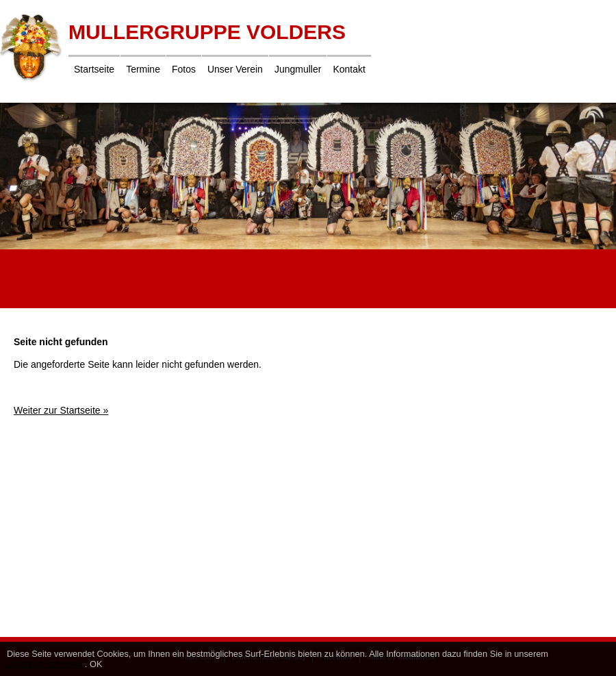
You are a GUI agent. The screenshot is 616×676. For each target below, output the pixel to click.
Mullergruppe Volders (207, 32)
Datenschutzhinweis (46, 664)
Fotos (184, 69)
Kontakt (349, 69)
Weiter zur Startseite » (61, 410)
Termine (143, 69)
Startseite (94, 69)
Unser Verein (235, 69)
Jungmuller (298, 69)
